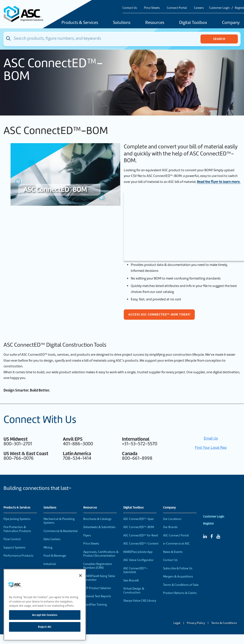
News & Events (173, 552)
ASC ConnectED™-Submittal (136, 570)
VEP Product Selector (97, 588)
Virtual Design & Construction (134, 591)
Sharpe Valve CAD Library (140, 601)
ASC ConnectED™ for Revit (141, 535)
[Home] (26, 14)
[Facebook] (212, 536)
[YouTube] (218, 536)
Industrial (50, 564)
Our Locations (172, 519)
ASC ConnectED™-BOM (139, 527)
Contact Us (130, 8)
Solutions (122, 23)
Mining (48, 547)
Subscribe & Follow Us (178, 568)
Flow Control (12, 539)
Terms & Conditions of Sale (181, 585)
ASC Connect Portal (176, 535)
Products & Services (80, 23)
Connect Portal (177, 8)
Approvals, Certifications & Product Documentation (101, 554)
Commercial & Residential (61, 531)
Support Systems (15, 547)
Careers (199, 8)
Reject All (45, 627)
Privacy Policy (196, 623)
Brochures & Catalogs (97, 519)
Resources (155, 23)
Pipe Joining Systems (17, 519)
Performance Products (18, 556)
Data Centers (52, 539)
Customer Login (219, 8)
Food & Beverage (55, 556)
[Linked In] (205, 536)
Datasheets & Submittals (99, 527)
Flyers (87, 535)
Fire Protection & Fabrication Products (17, 529)
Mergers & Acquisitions (178, 576)
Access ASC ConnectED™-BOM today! (159, 314)
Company (169, 508)
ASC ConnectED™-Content (141, 544)
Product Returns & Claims (180, 593)
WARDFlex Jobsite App (138, 552)
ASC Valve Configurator (138, 560)
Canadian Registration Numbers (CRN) (98, 566)
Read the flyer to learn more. (219, 182)
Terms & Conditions (224, 623)
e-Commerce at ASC (176, 544)
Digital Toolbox (193, 23)
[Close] (80, 575)
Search (219, 39)
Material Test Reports (97, 596)
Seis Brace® (131, 580)
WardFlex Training (95, 605)
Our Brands (170, 527)
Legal (177, 623)
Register (208, 524)
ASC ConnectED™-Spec (139, 519)
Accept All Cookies (45, 615)
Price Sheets (152, 8)
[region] (45, 605)
